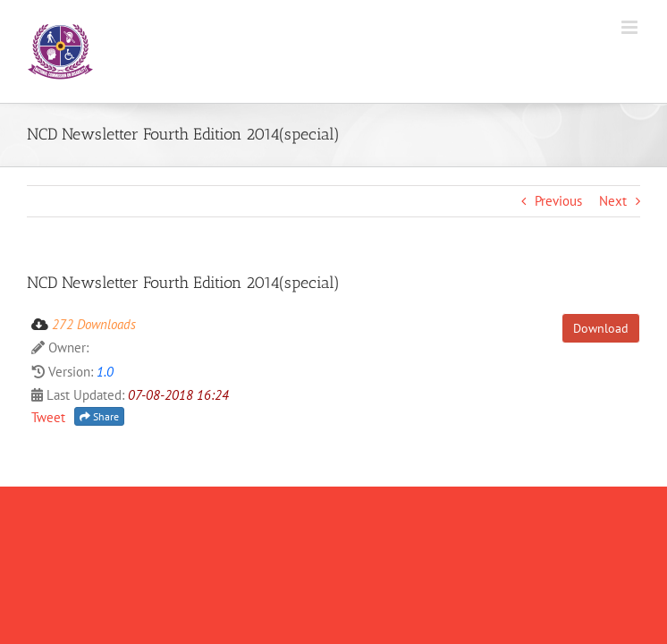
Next (613, 201)
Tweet (48, 417)
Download (601, 328)
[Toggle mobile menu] (631, 27)
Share (99, 416)
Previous (558, 201)
